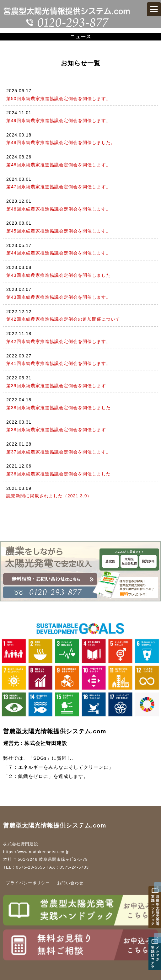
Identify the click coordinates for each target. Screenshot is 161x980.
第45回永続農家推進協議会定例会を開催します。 (59, 231)
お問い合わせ (70, 883)
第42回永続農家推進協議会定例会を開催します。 (59, 341)
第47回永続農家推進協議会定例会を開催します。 (59, 187)
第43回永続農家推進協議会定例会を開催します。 (59, 297)
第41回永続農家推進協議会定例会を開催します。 (59, 363)
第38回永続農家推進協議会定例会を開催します (56, 430)
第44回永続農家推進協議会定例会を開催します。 (59, 253)
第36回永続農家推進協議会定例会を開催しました (59, 474)
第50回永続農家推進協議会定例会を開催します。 (59, 99)
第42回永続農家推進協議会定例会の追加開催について (63, 319)
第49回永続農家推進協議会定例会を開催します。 (59, 120)
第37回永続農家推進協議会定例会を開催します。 (59, 452)
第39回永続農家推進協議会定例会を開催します (56, 386)
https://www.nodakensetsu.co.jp (36, 852)
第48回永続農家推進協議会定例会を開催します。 (59, 165)
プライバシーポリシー (28, 883)
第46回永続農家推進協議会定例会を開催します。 (59, 209)
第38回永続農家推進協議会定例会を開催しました (59, 408)
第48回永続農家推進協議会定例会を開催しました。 (61, 142)
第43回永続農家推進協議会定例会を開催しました (59, 275)
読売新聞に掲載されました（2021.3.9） (49, 496)
